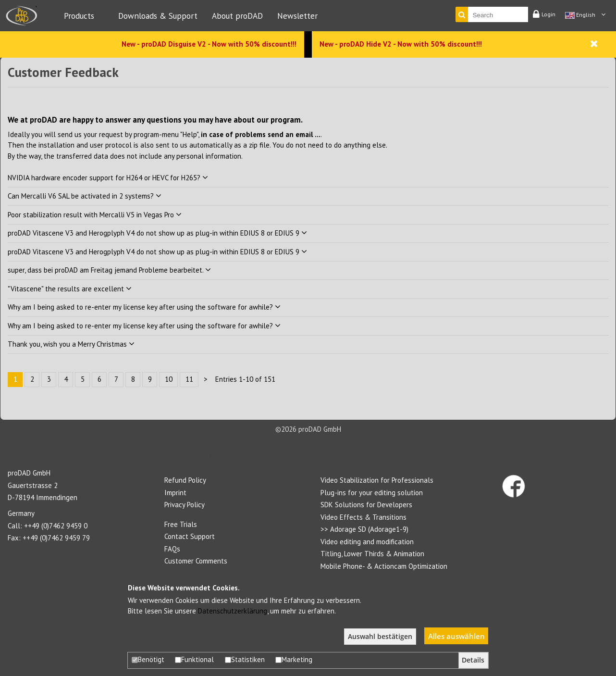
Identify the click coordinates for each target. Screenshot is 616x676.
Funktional (194, 659)
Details (473, 660)
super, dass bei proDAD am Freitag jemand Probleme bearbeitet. (109, 270)
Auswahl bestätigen (380, 637)
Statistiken (245, 659)
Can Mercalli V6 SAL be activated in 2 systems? (85, 196)
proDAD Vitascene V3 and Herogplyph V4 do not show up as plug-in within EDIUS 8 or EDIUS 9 (157, 233)
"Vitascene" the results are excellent (70, 289)
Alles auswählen (456, 636)
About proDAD (237, 16)
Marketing (294, 659)
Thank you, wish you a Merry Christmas (71, 344)
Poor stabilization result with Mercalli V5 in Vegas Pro (95, 215)
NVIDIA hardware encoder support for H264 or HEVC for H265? (108, 178)
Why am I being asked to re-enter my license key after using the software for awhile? (144, 307)
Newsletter (297, 16)
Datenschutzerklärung (233, 611)
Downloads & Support (158, 16)
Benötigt (148, 659)
